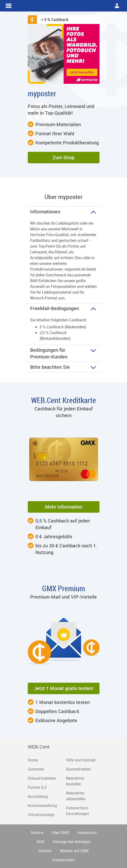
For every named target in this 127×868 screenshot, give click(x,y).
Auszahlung (38, 796)
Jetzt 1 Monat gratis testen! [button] (64, 688)
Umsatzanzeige (41, 815)
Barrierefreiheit (78, 769)
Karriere (45, 851)
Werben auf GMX (74, 851)
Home (33, 760)
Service (37, 833)
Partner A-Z (37, 787)
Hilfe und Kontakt (81, 760)
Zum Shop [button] (63, 157)
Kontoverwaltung (42, 806)
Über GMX (60, 833)
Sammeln (36, 769)
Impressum (87, 833)
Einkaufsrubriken (42, 778)
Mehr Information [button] (64, 507)
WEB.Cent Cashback (64, 6)
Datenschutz (64, 860)
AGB (40, 842)
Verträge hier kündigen (72, 842)
